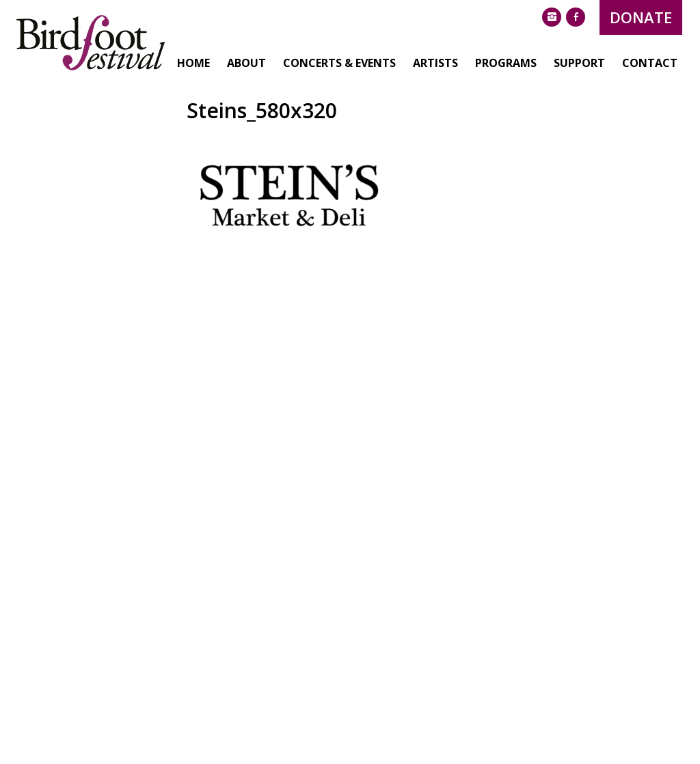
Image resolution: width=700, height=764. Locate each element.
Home (145, 112)
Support (531, 112)
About (198, 112)
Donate (592, 17)
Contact (601, 112)
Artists (387, 112)
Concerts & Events (291, 112)
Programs (457, 112)
